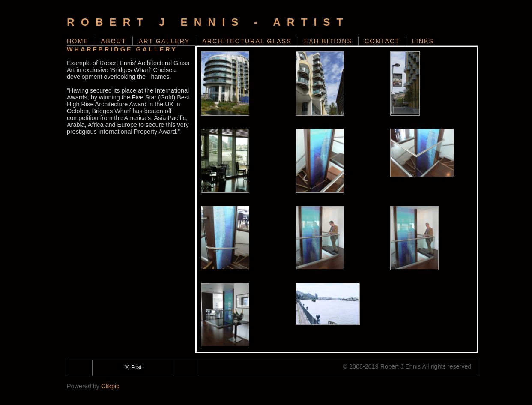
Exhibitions (328, 41)
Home (78, 41)
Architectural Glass (247, 41)
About (114, 41)
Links (423, 41)
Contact (382, 41)
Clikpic (110, 386)
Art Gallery (164, 41)
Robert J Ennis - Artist (208, 22)
